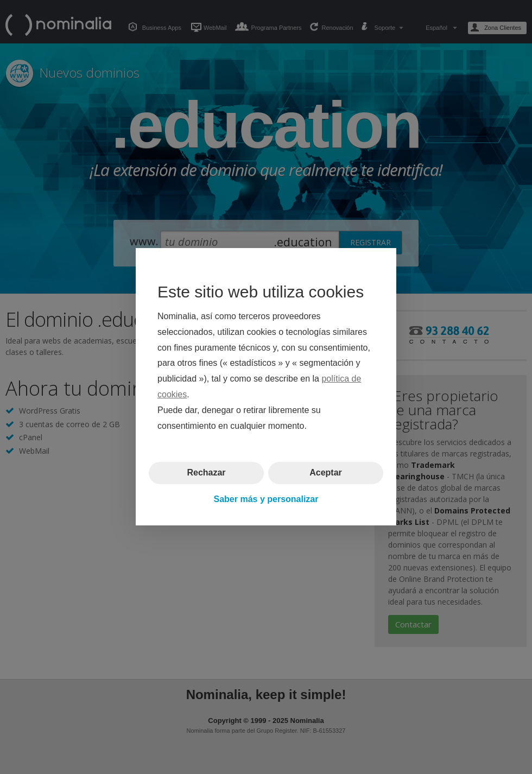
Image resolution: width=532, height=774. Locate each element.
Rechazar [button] (206, 473)
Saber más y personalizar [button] (266, 499)
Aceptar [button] (326, 473)
